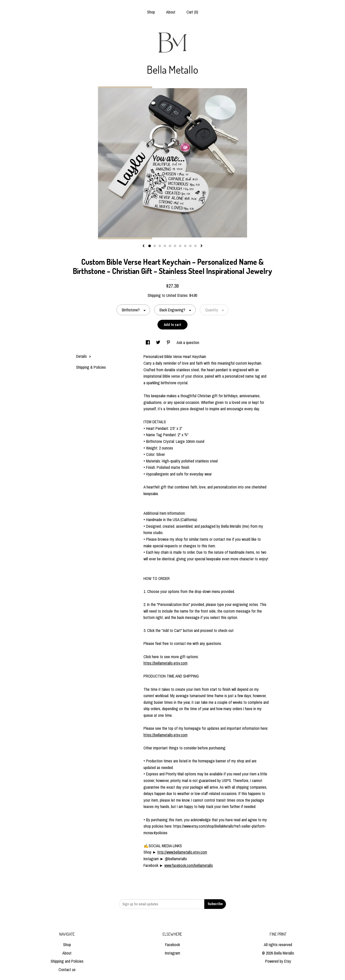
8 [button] (185, 246)
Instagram (172, 953)
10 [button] (195, 246)
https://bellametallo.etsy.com (166, 663)
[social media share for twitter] (159, 342)
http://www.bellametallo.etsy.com (182, 852)
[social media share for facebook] (148, 342)
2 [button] (155, 246)
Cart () (192, 12)
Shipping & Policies (91, 367)
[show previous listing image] (143, 246)
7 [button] (180, 246)
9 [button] (190, 246)
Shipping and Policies (67, 961)
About (171, 12)
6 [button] (175, 246)
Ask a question (188, 342)
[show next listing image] (202, 246)
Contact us (67, 970)
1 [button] (150, 246)
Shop (151, 12)
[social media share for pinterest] (169, 342)
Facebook (172, 945)
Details (84, 356)
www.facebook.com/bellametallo (189, 865)
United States (177, 295)
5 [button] (170, 246)
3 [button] (160, 246)
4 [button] (165, 246)
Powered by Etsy (278, 961)
